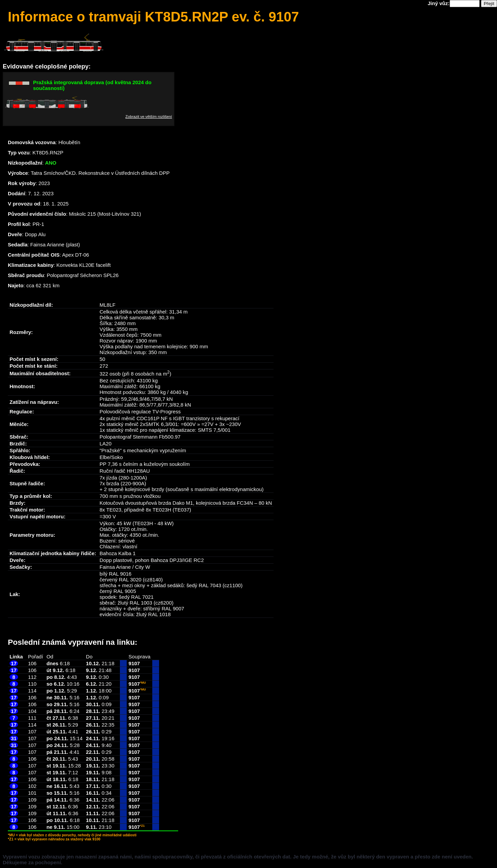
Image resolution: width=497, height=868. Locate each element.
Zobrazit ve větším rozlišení (149, 117)
